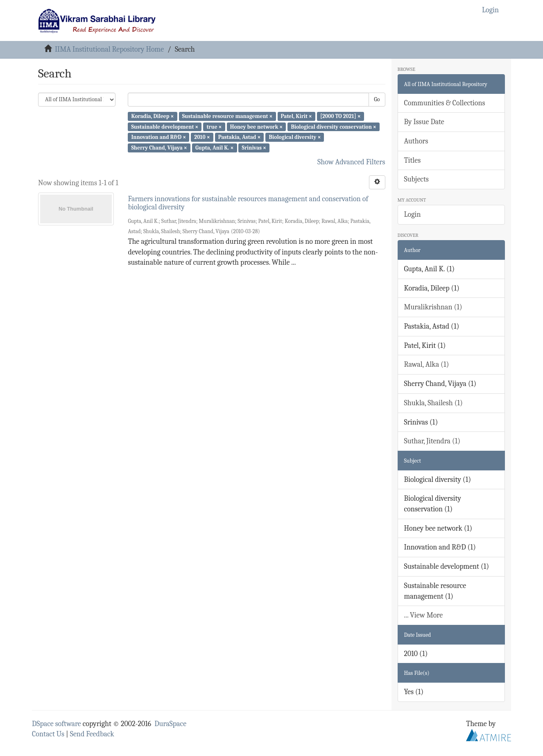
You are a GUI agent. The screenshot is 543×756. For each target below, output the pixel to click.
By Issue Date (424, 122)
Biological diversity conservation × (333, 126)
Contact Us (48, 734)
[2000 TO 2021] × (341, 116)
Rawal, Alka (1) (427, 364)
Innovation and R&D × (158, 137)
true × (214, 126)
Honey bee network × (257, 126)
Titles (413, 160)
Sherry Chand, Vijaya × (159, 148)
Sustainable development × (165, 126)
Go (377, 99)
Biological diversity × (295, 137)
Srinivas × (254, 148)
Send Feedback (92, 734)
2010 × (202, 137)
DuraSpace (170, 724)
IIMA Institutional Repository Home (109, 49)
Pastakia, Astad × (240, 137)
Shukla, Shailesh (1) (434, 403)
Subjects (416, 179)
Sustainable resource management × (227, 116)
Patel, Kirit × (296, 116)
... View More (424, 615)
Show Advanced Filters (351, 162)
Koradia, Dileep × (152, 116)
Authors (416, 141)
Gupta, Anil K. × (214, 148)
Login (413, 215)
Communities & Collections (445, 103)
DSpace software (57, 724)
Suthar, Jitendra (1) (432, 441)
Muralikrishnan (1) (433, 307)
